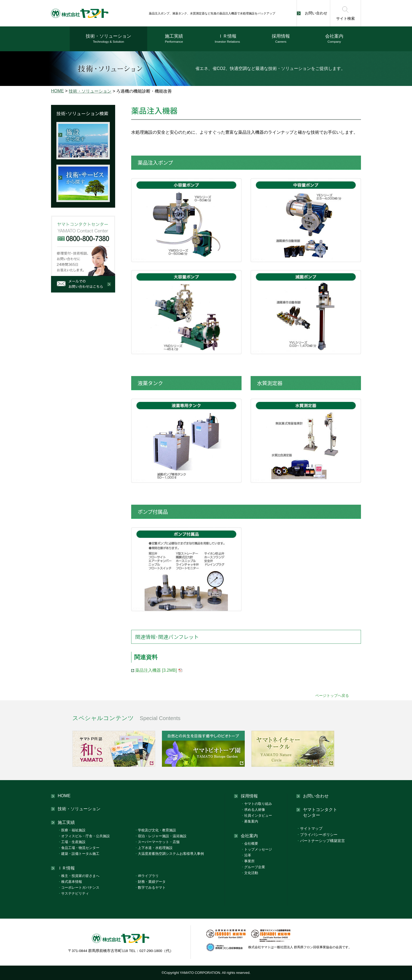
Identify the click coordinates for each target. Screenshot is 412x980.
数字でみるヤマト (150, 888)
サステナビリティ (73, 893)
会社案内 (334, 39)
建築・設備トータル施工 (79, 854)
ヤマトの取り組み (256, 804)
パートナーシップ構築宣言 (321, 841)
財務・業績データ (150, 882)
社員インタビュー (256, 815)
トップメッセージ (256, 849)
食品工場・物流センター (79, 848)
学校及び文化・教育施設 (155, 830)
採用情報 (281, 39)
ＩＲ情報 (227, 39)
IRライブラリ (147, 876)
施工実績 (174, 39)
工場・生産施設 (72, 842)
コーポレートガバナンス (79, 888)
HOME (57, 91)
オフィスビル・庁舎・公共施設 (84, 836)
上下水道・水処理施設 (153, 848)
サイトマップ (309, 829)
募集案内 (249, 821)
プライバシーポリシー (317, 835)
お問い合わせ (316, 13)
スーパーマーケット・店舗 (157, 842)
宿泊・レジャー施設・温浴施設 (160, 836)
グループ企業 (253, 867)
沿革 (246, 855)
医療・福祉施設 (72, 830)
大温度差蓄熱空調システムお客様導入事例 (169, 854)
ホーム (60, 39)
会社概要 (249, 843)
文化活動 (249, 873)
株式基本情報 (70, 882)
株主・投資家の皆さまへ (79, 876)
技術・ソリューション (108, 39)
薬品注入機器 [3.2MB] (156, 670)
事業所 (248, 861)
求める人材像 (253, 810)
